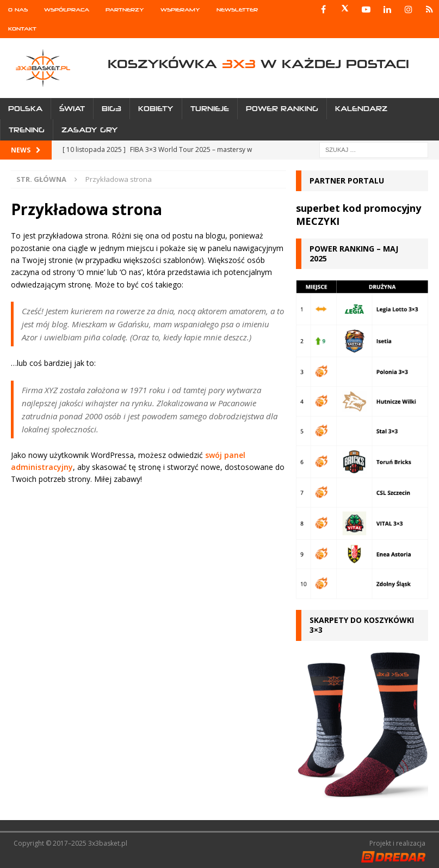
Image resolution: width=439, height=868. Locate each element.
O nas (18, 10)
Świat (72, 109)
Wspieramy (180, 10)
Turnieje (210, 109)
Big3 (112, 109)
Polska (25, 109)
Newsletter (237, 10)
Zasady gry (90, 130)
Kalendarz (361, 109)
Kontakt (22, 29)
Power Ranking (282, 109)
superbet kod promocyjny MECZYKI (358, 214)
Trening (27, 130)
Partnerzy (125, 10)
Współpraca (67, 10)
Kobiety (156, 109)
